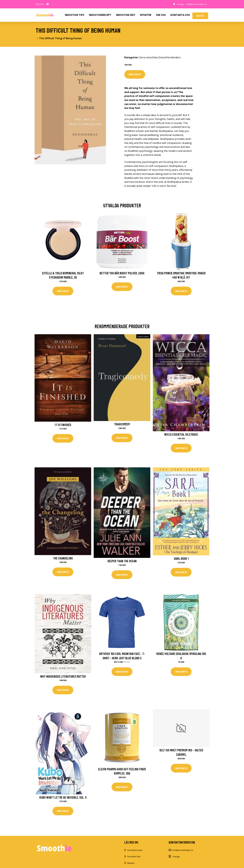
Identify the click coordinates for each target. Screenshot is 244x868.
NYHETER (146, 15)
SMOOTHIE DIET (126, 15)
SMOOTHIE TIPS (74, 15)
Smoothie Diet (134, 859)
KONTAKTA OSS (180, 15)
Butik (200, 16)
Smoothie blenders (170, 57)
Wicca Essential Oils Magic (181, 435)
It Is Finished (63, 425)
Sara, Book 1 (181, 560)
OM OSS (161, 15)
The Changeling (63, 559)
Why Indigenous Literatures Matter (63, 678)
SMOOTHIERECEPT (100, 15)
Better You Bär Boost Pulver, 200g (122, 273)
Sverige (177, 4)
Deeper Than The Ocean (122, 562)
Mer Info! (135, 74)
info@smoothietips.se (195, 4)
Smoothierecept (135, 853)
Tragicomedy (122, 425)
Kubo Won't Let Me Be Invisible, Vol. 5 (63, 799)
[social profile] (48, 4)
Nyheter (131, 866)
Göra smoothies (149, 57)
